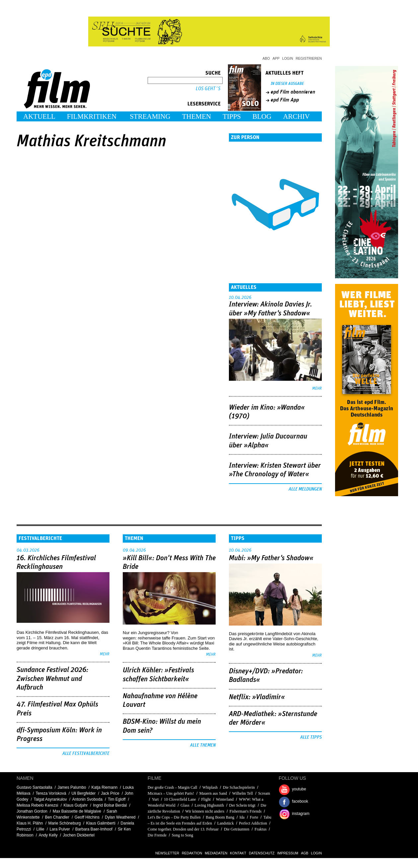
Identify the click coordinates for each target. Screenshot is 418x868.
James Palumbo (72, 787)
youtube (299, 789)
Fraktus (260, 829)
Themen (197, 116)
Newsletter (167, 853)
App (276, 58)
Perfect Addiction (253, 823)
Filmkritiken (92, 116)
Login (288, 58)
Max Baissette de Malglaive (77, 811)
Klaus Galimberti (101, 823)
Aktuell (39, 116)
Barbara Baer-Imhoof (94, 829)
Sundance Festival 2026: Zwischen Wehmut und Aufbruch (52, 679)
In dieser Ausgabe (287, 84)
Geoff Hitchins (87, 817)
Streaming (150, 116)
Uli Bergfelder (83, 793)
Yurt (155, 799)
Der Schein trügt (242, 805)
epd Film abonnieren (293, 92)
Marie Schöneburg (64, 823)
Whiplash (210, 787)
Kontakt (238, 853)
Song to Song (183, 835)
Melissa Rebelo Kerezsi (37, 805)
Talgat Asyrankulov (50, 799)
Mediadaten (216, 853)
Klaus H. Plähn (30, 823)
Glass (185, 805)
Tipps (232, 116)
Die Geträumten (237, 829)
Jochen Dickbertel (78, 835)
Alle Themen (203, 745)
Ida (242, 817)
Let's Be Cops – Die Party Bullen (174, 817)
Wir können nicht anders (205, 811)
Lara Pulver (60, 829)
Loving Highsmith (209, 805)
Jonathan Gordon (32, 811)
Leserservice (204, 104)
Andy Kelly (48, 835)
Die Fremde (157, 835)
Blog (262, 116)
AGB (305, 853)
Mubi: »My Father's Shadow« (271, 558)
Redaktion (192, 853)
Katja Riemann (105, 787)
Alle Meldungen (305, 489)
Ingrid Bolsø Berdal (110, 805)
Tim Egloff (117, 799)
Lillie (40, 829)
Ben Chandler (57, 817)
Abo (266, 58)
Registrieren (309, 58)
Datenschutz (262, 853)
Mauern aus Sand (213, 793)
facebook (300, 801)
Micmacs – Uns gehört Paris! (171, 793)
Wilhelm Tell (243, 793)
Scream (264, 793)
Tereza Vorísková (51, 793)
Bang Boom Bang (220, 817)
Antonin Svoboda (87, 799)
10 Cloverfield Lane (180, 799)
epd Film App (285, 100)
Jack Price (110, 793)
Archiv (296, 116)
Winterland (225, 799)
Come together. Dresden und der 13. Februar (183, 829)
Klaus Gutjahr (75, 805)
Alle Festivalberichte (86, 754)
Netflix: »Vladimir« (257, 697)
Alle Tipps (311, 737)
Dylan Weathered (120, 817)
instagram (301, 814)
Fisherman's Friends (246, 811)
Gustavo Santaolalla (34, 787)
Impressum (288, 853)
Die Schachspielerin (239, 787)
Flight (206, 799)
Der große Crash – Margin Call (172, 787)
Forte (254, 817)
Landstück (226, 823)
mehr (317, 389)
